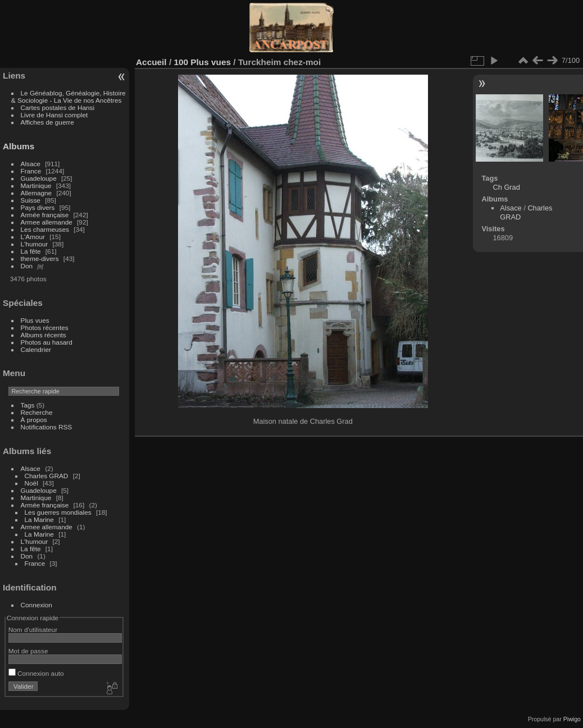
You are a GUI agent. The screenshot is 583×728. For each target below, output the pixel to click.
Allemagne (37, 193)
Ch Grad (506, 187)
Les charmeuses (45, 229)
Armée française (45, 215)
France (31, 171)
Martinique (36, 186)
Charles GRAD (47, 476)
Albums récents (44, 335)
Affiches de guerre (47, 122)
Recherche (37, 412)
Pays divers (38, 207)
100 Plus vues (202, 62)
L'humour (35, 244)
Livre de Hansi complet (54, 115)
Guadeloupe (39, 178)
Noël (31, 483)
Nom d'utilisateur (33, 629)
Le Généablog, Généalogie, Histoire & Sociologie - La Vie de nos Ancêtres (69, 97)
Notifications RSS (47, 427)
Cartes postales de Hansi (58, 107)
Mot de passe (28, 651)
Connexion (37, 605)
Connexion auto (36, 673)
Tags (28, 405)
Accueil (151, 62)
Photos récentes (45, 328)
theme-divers (40, 258)
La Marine (39, 519)
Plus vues (35, 320)
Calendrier (36, 349)
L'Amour (33, 237)
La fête (31, 251)
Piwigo (572, 719)
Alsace (31, 164)
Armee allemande (47, 222)
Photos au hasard (47, 342)
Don (27, 266)
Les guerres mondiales (58, 512)
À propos (34, 420)
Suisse (31, 200)
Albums (19, 146)
